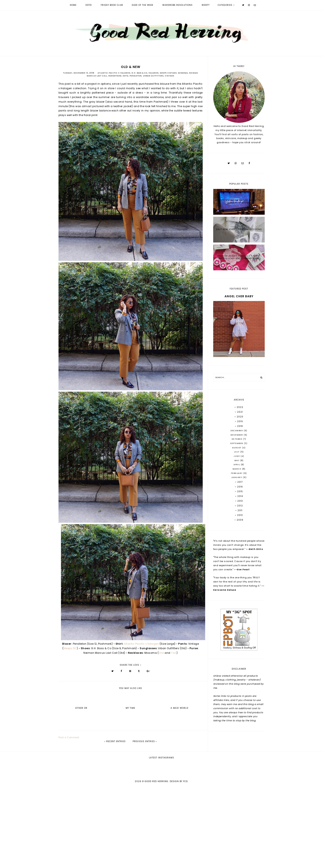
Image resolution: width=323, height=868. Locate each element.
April (237, 465)
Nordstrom (115, 76)
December (237, 431)
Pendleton (136, 76)
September (237, 443)
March (237, 469)
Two (174, 653)
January (237, 477)
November (237, 435)
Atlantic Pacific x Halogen (114, 73)
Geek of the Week (143, 5)
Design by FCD (179, 862)
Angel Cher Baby (239, 296)
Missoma (183, 73)
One (161, 653)
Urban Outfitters (153, 76)
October (237, 439)
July (237, 452)
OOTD (89, 5)
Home (73, 5)
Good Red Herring (156, 862)
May (237, 460)
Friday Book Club (112, 5)
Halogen (154, 73)
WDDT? (206, 5)
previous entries (145, 741)
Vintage (170, 76)
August (237, 448)
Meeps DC (70, 648)
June (237, 456)
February (237, 473)
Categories (225, 5)
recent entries (115, 741)
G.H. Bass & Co (139, 73)
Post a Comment (69, 737)
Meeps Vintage (168, 73)
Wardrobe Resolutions (177, 5)
